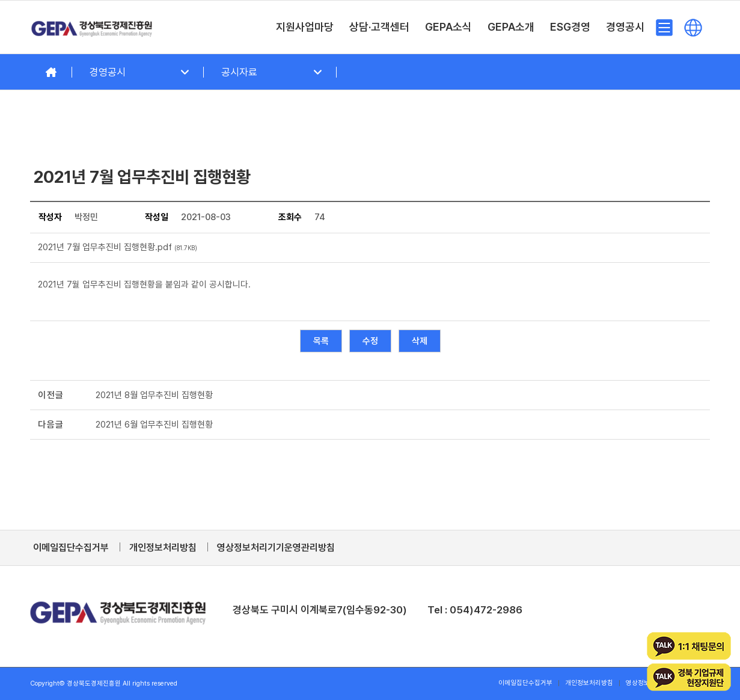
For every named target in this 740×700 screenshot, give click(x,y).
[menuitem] (305, 27)
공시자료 (239, 72)
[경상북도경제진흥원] (92, 27)
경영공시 (108, 72)
